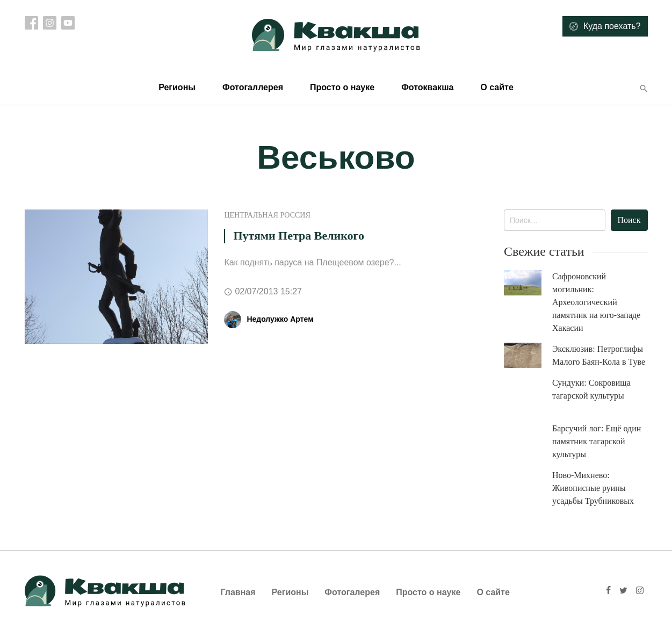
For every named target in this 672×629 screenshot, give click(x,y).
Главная (238, 592)
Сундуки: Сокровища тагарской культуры (591, 389)
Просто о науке (342, 87)
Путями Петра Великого (299, 236)
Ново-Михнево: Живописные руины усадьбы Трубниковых (593, 488)
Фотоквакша (427, 87)
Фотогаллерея (253, 87)
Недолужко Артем (280, 319)
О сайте (497, 87)
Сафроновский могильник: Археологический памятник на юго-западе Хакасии (596, 302)
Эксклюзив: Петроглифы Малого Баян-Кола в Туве (599, 355)
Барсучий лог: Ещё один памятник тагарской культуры (597, 441)
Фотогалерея (352, 592)
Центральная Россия (267, 215)
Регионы (177, 87)
